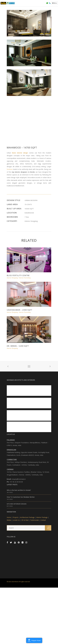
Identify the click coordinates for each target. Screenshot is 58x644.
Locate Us (16, 520)
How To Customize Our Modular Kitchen (21, 497)
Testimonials (34, 520)
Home (9, 517)
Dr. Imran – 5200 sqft (18, 346)
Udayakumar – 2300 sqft (20, 310)
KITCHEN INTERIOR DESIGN (17, 504)
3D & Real (25, 520)
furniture (10, 169)
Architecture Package (27, 517)
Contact (43, 520)
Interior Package (42, 517)
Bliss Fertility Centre (18, 275)
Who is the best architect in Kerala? (19, 490)
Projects (16, 517)
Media (9, 520)
